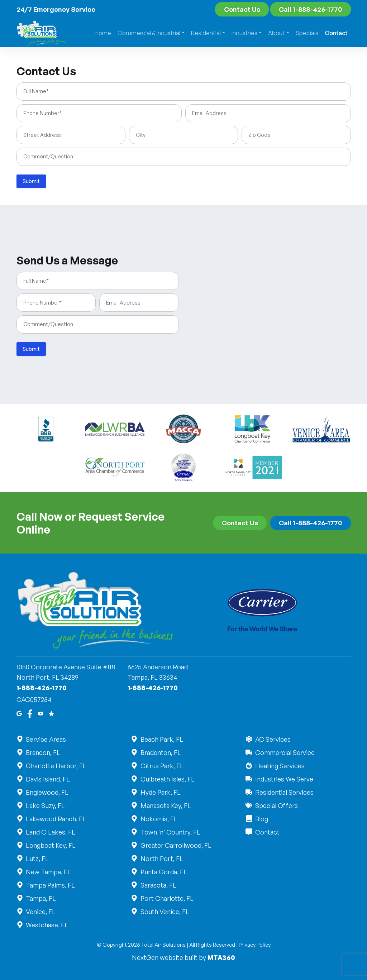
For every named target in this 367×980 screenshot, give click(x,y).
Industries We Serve (284, 779)
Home (103, 33)
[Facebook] (30, 713)
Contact (336, 33)
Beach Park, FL (161, 739)
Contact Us (242, 9)
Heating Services (279, 766)
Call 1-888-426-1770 (310, 9)
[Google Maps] (19, 713)
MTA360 (221, 957)
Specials (307, 33)
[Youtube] (41, 713)
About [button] (276, 33)
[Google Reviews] (51, 713)
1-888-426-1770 (42, 688)
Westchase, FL (47, 925)
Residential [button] (206, 33)
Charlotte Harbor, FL (56, 766)
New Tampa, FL (48, 872)
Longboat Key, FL (51, 845)
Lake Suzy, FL (45, 805)
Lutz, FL (37, 859)
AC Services (272, 739)
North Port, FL (161, 859)
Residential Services (284, 792)
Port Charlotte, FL (166, 898)
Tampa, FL (41, 898)
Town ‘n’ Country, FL (170, 832)
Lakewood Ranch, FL (56, 819)
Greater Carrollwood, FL (175, 845)
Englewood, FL (47, 792)
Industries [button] (244, 33)
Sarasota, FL (158, 885)
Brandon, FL (43, 752)
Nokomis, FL (158, 819)
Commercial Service (284, 752)
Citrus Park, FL (161, 766)
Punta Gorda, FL (163, 872)
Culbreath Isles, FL (167, 779)
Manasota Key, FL (165, 805)
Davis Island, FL (48, 779)
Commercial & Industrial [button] (149, 33)
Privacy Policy (255, 945)
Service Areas (46, 739)
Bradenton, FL (160, 752)
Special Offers (276, 805)
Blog (261, 819)
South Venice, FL (164, 912)
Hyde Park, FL (160, 792)
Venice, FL (40, 912)
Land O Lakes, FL (50, 832)
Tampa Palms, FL (50, 885)
